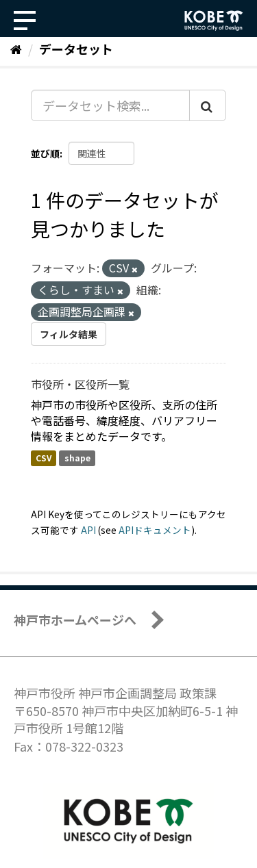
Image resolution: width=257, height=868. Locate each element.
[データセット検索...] (110, 105)
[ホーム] (16, 49)
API (88, 530)
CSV (44, 458)
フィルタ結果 (69, 334)
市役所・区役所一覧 (80, 384)
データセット (76, 49)
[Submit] (208, 105)
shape (77, 458)
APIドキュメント (155, 530)
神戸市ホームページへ (75, 620)
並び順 (45, 153)
